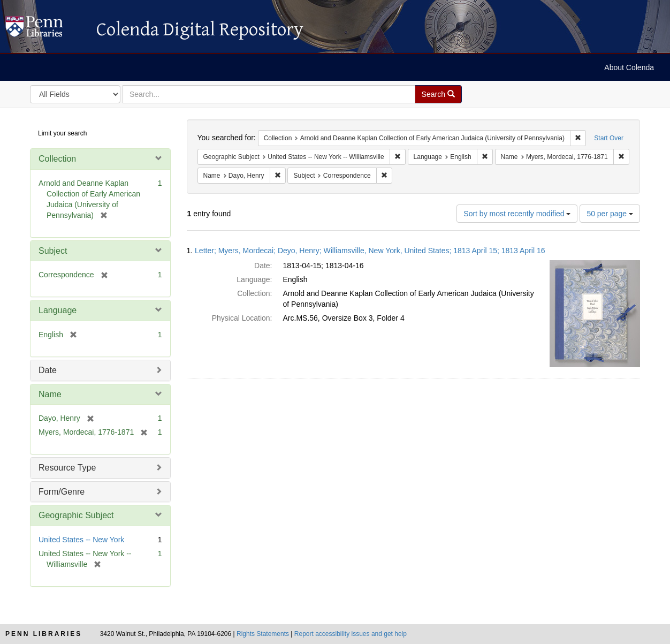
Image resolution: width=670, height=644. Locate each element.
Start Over (609, 138)
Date (48, 370)
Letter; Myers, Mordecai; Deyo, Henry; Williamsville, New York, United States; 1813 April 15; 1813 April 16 (370, 251)
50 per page (610, 214)
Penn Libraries (44, 634)
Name (50, 394)
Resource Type (67, 468)
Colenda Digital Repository (45, 29)
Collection (57, 159)
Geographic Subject (76, 515)
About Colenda (629, 67)
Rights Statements (263, 634)
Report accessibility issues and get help (351, 634)
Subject (53, 251)
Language (58, 310)
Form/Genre (62, 492)
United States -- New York (81, 540)
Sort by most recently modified (517, 214)
